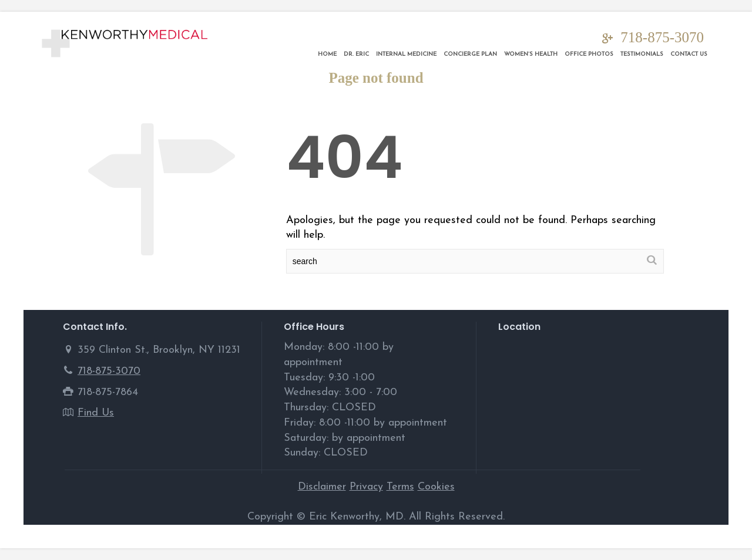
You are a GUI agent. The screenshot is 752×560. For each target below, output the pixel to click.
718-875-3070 (662, 37)
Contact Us (689, 54)
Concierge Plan (470, 54)
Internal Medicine (406, 54)
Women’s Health (531, 54)
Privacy (366, 487)
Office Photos (589, 54)
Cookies (436, 487)
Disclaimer (322, 487)
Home (327, 54)
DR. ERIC (356, 54)
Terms (400, 487)
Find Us (96, 413)
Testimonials (642, 54)
